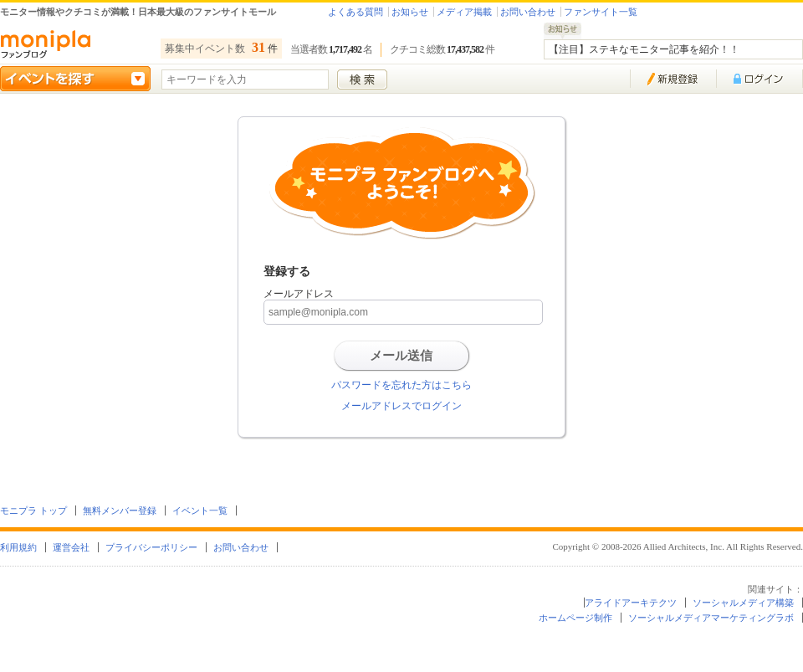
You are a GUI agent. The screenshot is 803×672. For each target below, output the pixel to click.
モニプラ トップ (33, 510)
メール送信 (401, 356)
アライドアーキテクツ (631, 603)
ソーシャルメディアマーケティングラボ (711, 618)
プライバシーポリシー (151, 547)
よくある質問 (355, 12)
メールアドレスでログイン (401, 406)
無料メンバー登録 (120, 510)
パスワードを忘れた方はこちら (401, 385)
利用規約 (18, 547)
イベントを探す (75, 79)
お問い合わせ (528, 12)
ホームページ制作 (575, 618)
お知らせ (410, 12)
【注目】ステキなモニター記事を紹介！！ (644, 49)
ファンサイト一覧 (601, 12)
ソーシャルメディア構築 (743, 603)
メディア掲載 (464, 12)
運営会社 (71, 547)
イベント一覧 (200, 510)
